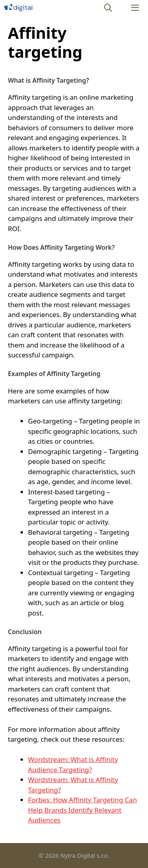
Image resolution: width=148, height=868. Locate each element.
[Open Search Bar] (109, 8)
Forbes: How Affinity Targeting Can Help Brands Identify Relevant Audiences (82, 810)
